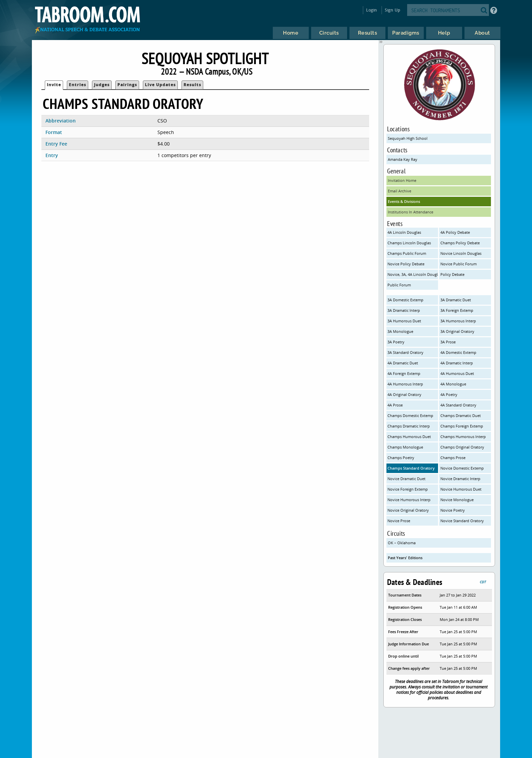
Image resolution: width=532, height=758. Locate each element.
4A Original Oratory (404, 394)
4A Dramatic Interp (457, 363)
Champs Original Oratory (462, 447)
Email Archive (400, 191)
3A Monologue (400, 331)
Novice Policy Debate (406, 264)
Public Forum (399, 285)
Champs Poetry (401, 458)
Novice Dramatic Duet (406, 479)
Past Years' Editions (405, 558)
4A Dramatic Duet (403, 363)
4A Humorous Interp (405, 384)
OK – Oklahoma (402, 543)
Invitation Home (402, 180)
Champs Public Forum (407, 253)
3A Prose (448, 342)
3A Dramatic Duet (456, 300)
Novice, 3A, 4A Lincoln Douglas (413, 274)
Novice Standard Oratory (462, 521)
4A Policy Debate (455, 232)
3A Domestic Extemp (405, 300)
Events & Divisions (404, 201)
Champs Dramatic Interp (409, 426)
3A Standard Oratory (405, 352)
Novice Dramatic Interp (460, 479)
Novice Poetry (453, 510)
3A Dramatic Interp (404, 310)
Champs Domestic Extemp (410, 415)
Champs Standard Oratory (411, 468)
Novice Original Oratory (408, 510)
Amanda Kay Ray (403, 159)
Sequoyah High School (408, 138)
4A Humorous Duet (457, 373)
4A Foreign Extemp (404, 373)
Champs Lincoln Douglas (409, 243)
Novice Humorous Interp (409, 500)
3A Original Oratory (457, 331)
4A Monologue (453, 384)
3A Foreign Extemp (457, 310)
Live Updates (160, 85)
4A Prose (395, 405)
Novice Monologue (457, 500)
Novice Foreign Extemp (408, 489)
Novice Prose (399, 521)
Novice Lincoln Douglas (461, 253)
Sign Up (392, 10)
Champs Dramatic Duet (461, 415)
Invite (54, 85)
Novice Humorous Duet (461, 489)
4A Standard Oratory (458, 405)
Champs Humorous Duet (409, 437)
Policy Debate (452, 274)
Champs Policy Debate (460, 243)
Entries (78, 85)
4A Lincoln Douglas (404, 232)
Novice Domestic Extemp (462, 468)
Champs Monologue (405, 447)
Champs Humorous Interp (463, 437)
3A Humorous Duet (404, 321)
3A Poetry (396, 342)
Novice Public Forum (459, 264)
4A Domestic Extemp (458, 352)
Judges (102, 85)
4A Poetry (449, 394)
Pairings (127, 85)
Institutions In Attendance (411, 212)
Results (192, 85)
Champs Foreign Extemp (462, 426)
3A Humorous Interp (458, 321)
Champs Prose (453, 458)
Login (372, 10)
